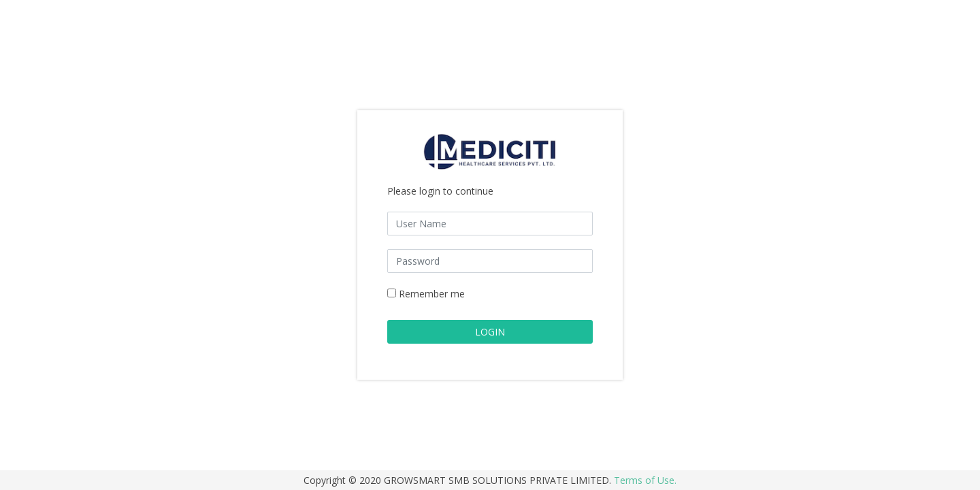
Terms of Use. (645, 480)
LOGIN (490, 332)
